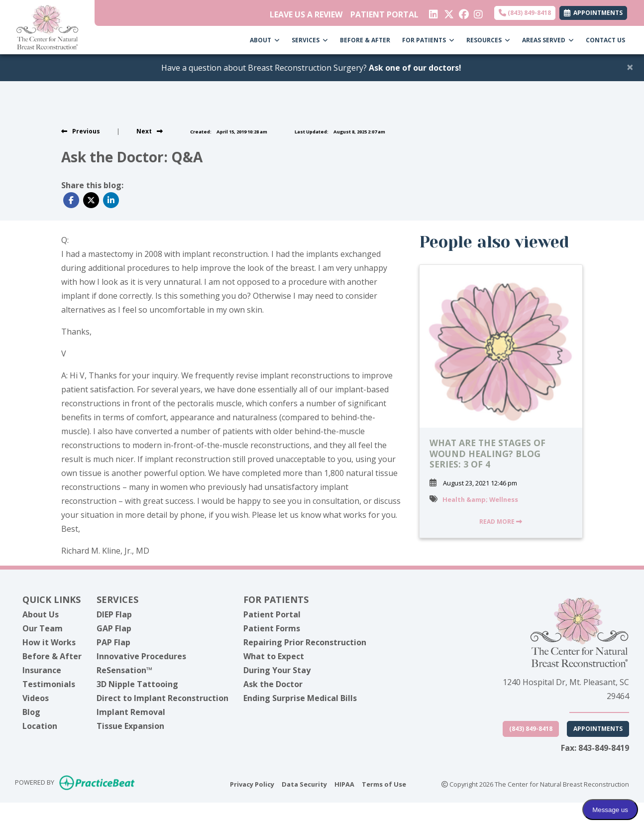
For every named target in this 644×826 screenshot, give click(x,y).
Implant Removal (131, 712)
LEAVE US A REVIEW (306, 14)
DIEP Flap (114, 614)
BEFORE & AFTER (365, 40)
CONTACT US (605, 40)
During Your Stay (277, 670)
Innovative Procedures (141, 656)
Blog (31, 712)
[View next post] (150, 131)
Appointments (598, 729)
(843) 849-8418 (525, 13)
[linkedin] (433, 12)
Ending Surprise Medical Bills (300, 698)
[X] (448, 12)
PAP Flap (113, 642)
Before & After (52, 656)
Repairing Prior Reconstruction (305, 642)
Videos (36, 698)
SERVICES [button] (310, 40)
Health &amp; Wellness (480, 499)
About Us (41, 614)
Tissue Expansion (130, 726)
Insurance (42, 670)
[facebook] (463, 12)
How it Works (49, 642)
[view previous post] (81, 131)
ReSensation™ (124, 670)
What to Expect (274, 656)
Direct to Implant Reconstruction (162, 698)
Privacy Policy (252, 784)
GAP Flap (114, 628)
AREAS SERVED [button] (548, 40)
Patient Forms (272, 628)
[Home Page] (47, 26)
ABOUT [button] (265, 40)
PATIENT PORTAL (384, 14)
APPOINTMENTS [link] (593, 13)
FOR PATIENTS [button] (428, 40)
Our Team (43, 628)
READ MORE (501, 522)
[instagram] (478, 12)
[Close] (630, 67)
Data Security (304, 784)
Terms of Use (384, 784)
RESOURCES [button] (488, 40)
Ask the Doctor (273, 684)
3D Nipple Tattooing (137, 684)
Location (40, 726)
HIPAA (344, 784)
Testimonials (49, 684)
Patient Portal (272, 614)
